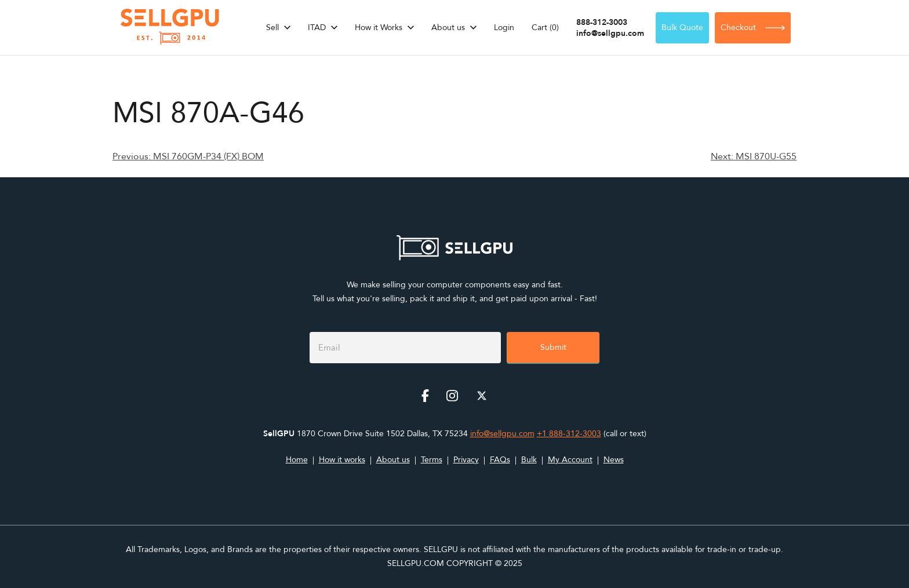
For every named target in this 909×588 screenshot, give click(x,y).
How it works (342, 460)
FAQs (500, 460)
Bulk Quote (682, 28)
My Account (570, 460)
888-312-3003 (602, 22)
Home (297, 460)
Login (504, 28)
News (614, 460)
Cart (545, 28)
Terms (432, 460)
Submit (553, 347)
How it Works (379, 28)
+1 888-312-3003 (569, 434)
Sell (272, 28)
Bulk (529, 460)
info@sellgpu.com (610, 33)
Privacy (466, 460)
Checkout (753, 28)
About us (448, 28)
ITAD (317, 28)
